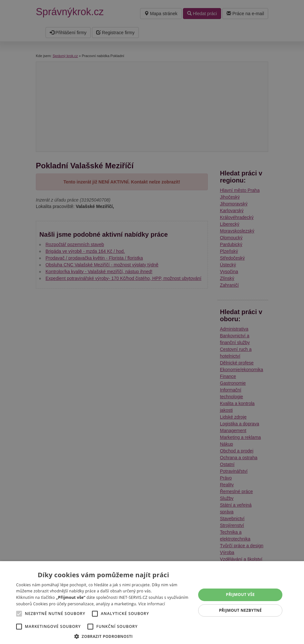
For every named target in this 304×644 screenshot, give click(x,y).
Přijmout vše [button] (240, 594)
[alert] (152, 322)
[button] (103, 636)
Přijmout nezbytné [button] (240, 610)
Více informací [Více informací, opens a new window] (152, 604)
